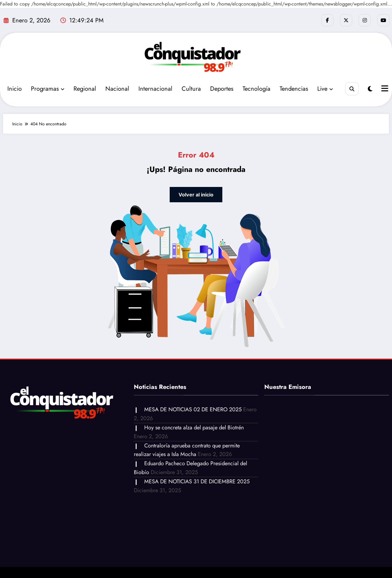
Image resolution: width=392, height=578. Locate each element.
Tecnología (256, 89)
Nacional (117, 89)
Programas (48, 89)
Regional (85, 89)
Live (325, 89)
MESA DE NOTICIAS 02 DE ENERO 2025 (193, 409)
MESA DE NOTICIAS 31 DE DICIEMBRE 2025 (197, 481)
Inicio (15, 89)
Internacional (155, 89)
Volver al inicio (196, 195)
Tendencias (294, 89)
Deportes (222, 89)
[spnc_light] (370, 89)
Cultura (191, 89)
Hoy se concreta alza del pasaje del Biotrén (194, 428)
